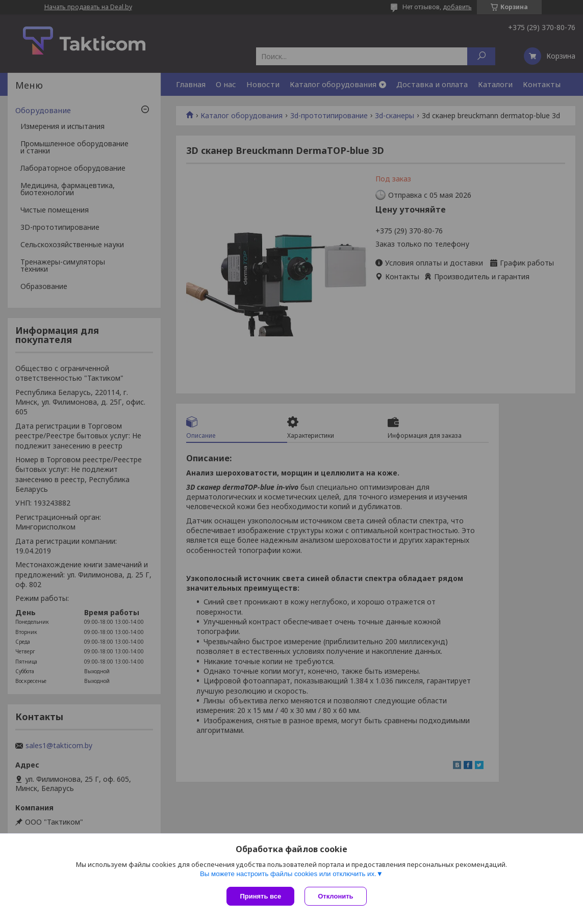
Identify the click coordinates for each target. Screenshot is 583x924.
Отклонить (335, 896)
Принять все (260, 896)
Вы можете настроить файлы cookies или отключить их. (288, 874)
